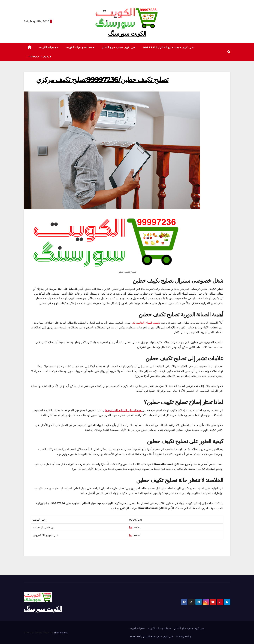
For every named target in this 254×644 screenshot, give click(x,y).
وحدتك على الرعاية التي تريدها (124, 410)
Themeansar (61, 633)
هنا (131, 527)
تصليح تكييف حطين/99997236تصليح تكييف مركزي (102, 80)
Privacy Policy (39, 57)
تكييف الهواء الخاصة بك (146, 323)
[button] (229, 52)
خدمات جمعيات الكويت (79, 47)
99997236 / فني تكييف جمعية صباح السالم (168, 47)
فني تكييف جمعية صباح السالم (119, 47)
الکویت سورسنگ (127, 33)
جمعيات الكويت (48, 47)
